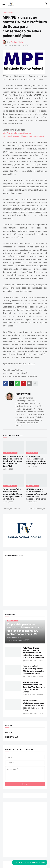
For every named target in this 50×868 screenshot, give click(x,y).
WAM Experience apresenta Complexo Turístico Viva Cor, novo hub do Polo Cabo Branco (34, 687)
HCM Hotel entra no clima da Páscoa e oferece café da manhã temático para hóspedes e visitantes (37, 494)
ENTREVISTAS (12, 737)
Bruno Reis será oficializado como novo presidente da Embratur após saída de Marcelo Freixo (34, 705)
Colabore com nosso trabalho (30, 862)
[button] (4, 4)
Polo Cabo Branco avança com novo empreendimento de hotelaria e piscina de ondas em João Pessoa (33, 653)
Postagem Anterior (12, 508)
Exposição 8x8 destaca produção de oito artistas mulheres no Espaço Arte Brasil (36, 460)
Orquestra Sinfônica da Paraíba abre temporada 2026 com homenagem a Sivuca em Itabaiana (13, 494)
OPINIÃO (9, 732)
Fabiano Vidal (23, 394)
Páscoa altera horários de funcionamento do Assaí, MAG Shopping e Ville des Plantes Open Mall (13, 461)
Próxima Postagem (38, 508)
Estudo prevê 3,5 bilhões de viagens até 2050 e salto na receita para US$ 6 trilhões (33, 670)
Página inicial (8, 13)
